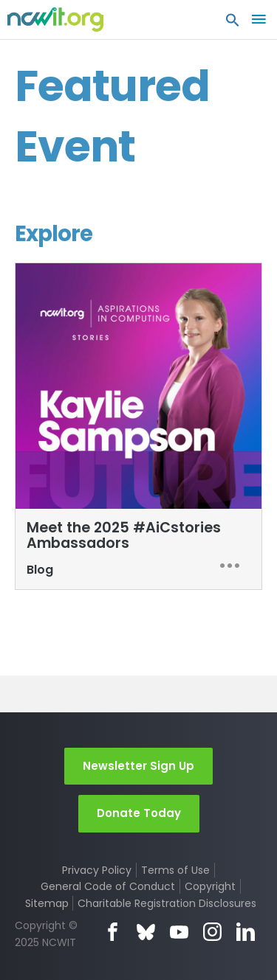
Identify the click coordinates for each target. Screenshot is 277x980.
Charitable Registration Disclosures (167, 903)
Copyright (210, 886)
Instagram (212, 932)
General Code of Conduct (108, 886)
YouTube (179, 932)
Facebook (113, 932)
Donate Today (139, 813)
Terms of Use (175, 870)
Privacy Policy (97, 870)
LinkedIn (246, 932)
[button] (233, 24)
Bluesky (146, 932)
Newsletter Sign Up (138, 766)
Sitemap (47, 903)
